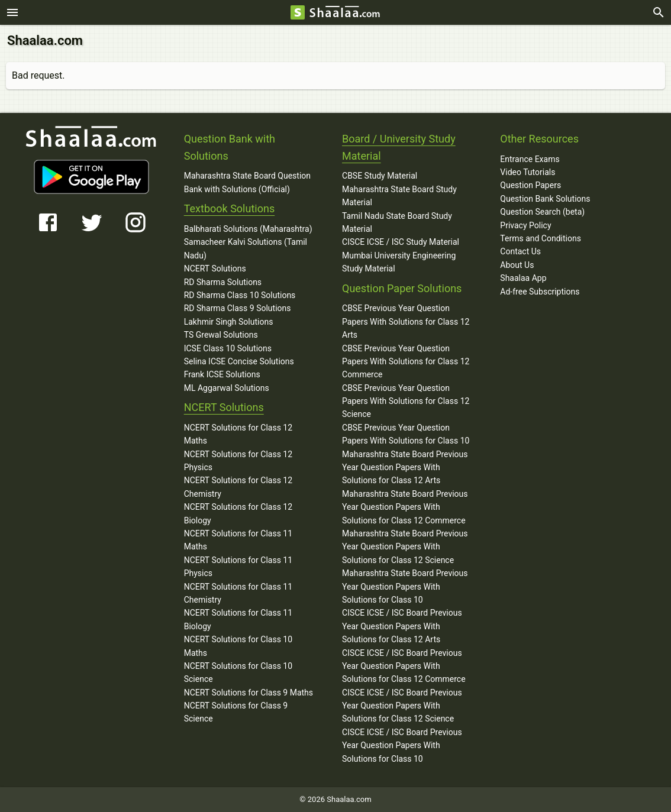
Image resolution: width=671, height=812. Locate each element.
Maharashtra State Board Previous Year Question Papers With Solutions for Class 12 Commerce (405, 507)
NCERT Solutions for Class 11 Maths (238, 540)
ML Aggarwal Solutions (227, 388)
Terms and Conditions (541, 238)
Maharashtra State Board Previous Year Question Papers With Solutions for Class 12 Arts (405, 468)
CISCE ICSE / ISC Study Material (401, 242)
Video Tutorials (528, 172)
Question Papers (530, 185)
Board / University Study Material (399, 147)
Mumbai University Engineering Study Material (399, 262)
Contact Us (520, 251)
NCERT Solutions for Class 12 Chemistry (238, 487)
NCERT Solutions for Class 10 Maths (238, 646)
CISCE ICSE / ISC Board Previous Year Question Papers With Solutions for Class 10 (402, 745)
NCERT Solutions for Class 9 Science (236, 712)
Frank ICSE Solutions (222, 374)
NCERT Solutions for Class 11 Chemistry (238, 593)
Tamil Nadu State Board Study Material (397, 222)
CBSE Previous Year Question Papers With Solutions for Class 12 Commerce (406, 362)
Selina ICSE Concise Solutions (239, 361)
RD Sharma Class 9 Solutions (238, 308)
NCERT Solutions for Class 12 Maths (238, 434)
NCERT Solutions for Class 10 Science (238, 672)
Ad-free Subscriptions (540, 292)
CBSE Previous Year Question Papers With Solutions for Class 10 (406, 434)
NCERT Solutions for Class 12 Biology (238, 513)
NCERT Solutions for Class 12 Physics (238, 461)
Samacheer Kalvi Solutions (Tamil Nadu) (246, 248)
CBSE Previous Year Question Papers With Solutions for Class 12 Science (406, 401)
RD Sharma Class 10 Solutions (240, 295)
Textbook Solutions (229, 208)
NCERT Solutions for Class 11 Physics (238, 567)
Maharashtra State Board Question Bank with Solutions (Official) (247, 182)
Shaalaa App (523, 278)
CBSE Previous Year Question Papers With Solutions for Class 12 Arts (406, 321)
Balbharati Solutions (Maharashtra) (248, 229)
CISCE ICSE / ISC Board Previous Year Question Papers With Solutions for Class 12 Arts (402, 626)
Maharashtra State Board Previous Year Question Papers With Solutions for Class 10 (405, 586)
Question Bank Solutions (545, 199)
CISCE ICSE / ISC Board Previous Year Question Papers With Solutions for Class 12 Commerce (404, 666)
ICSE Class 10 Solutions (228, 348)
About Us (517, 265)
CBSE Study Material (380, 176)
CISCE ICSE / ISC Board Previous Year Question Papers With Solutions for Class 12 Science (402, 706)
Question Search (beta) (542, 212)
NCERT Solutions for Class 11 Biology (238, 619)
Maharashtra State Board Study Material (399, 196)
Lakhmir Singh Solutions (229, 322)
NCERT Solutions (215, 268)
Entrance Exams (530, 159)
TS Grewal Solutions (221, 335)
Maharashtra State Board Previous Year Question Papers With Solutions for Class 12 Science (405, 547)
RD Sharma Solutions (223, 282)
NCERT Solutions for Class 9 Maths (249, 693)
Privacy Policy (525, 225)
